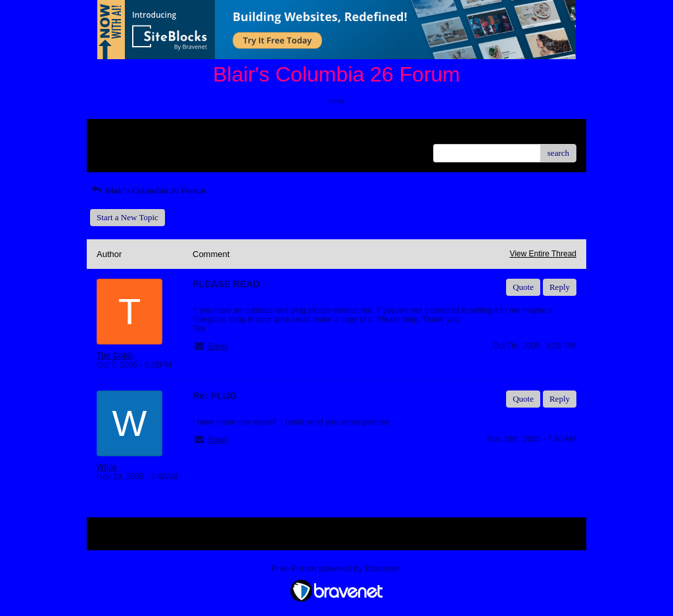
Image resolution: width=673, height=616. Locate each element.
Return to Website (127, 134)
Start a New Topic (128, 217)
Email (218, 346)
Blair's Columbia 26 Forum (148, 190)
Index (179, 134)
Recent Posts (119, 149)
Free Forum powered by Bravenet (336, 568)
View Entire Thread (543, 254)
